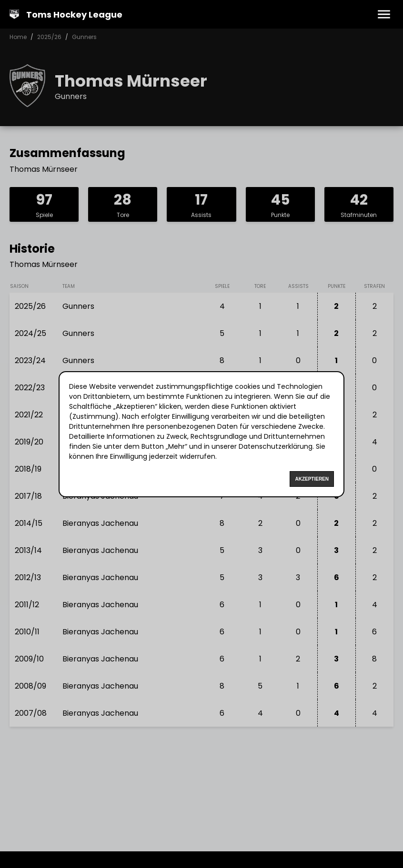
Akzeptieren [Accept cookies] (312, 479)
